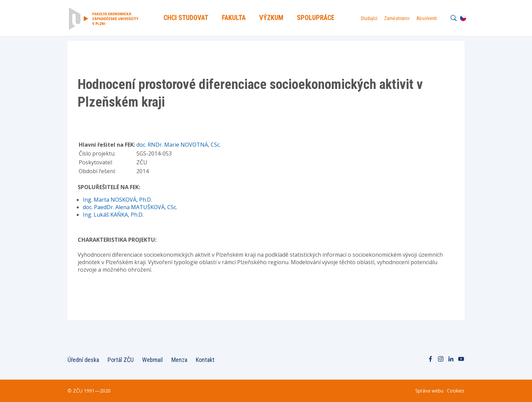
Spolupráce (316, 18)
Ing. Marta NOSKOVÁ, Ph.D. (117, 200)
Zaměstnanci (397, 18)
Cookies (456, 391)
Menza (179, 360)
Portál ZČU (121, 360)
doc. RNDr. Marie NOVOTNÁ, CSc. (178, 145)
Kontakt (205, 360)
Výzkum (271, 18)
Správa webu (429, 391)
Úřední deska (83, 360)
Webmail (153, 360)
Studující (369, 18)
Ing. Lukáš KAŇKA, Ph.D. (113, 215)
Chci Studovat (186, 18)
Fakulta (234, 18)
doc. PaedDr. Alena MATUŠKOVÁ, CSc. (130, 207)
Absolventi (427, 18)
